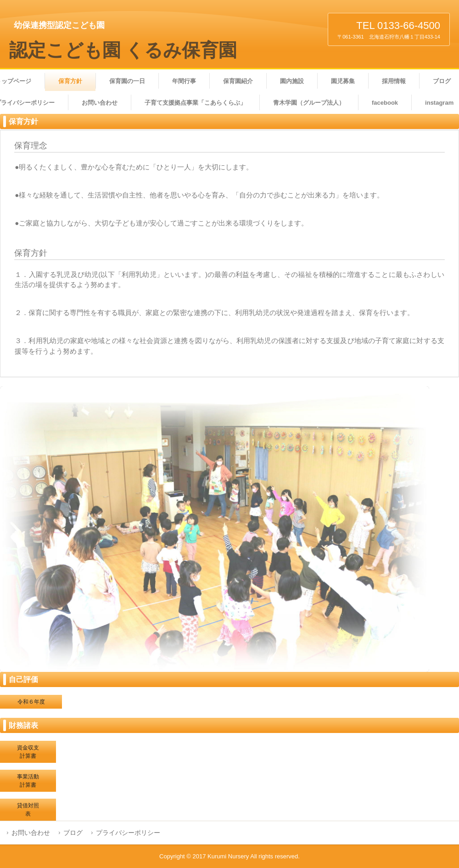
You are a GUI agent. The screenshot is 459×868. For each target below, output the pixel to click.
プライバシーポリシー (128, 833)
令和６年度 (31, 702)
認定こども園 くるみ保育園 (123, 50)
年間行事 (184, 81)
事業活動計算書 (28, 781)
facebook (385, 103)
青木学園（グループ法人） (309, 103)
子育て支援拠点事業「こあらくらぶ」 (195, 103)
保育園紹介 (238, 81)
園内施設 (292, 81)
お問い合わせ (100, 103)
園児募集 (343, 81)
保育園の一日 (127, 81)
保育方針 (70, 81)
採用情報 (394, 81)
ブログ (73, 833)
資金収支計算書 (28, 752)
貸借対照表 (28, 810)
